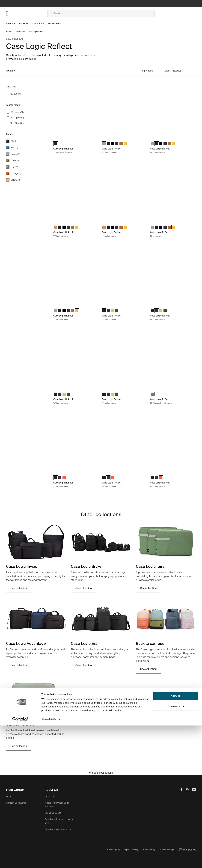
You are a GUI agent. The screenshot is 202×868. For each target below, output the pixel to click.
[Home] (27, 13)
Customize (176, 849)
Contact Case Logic (16, 803)
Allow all (176, 839)
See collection (19, 588)
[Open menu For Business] (56, 24)
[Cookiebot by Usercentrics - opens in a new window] (20, 862)
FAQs (9, 796)
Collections (38, 24)
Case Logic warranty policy (58, 829)
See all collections (101, 773)
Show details (49, 862)
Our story (49, 796)
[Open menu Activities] (26, 24)
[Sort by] (184, 71)
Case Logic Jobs (53, 813)
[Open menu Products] (13, 24)
